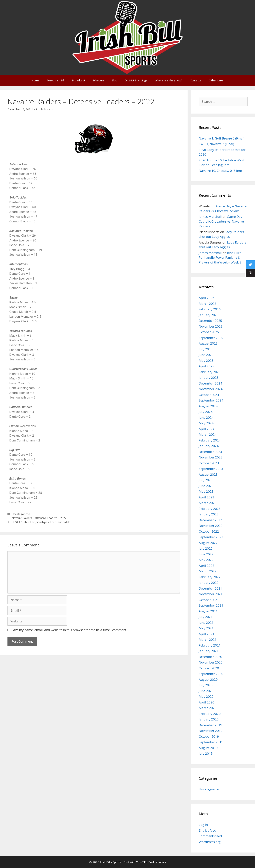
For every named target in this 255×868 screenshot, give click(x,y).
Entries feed (208, 830)
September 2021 (211, 605)
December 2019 (210, 725)
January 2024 (209, 446)
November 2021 (211, 594)
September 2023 (211, 469)
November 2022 (211, 526)
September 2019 (211, 742)
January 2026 (209, 315)
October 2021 (209, 600)
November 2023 (211, 457)
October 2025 (209, 332)
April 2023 (207, 497)
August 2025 (208, 343)
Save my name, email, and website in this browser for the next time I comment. (69, 630)
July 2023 (206, 480)
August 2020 (208, 679)
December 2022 (210, 520)
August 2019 (208, 748)
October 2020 (209, 668)
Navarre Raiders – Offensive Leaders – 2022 (39, 518)
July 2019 (206, 753)
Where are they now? (169, 80)
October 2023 (209, 463)
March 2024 (208, 434)
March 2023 (208, 503)
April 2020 (207, 702)
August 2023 (208, 474)
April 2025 (207, 366)
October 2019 (209, 736)
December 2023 (210, 452)
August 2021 (208, 611)
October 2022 (209, 531)
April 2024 (207, 429)
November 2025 (211, 326)
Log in (203, 825)
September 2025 (211, 338)
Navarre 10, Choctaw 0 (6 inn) (220, 171)
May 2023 (206, 491)
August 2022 (208, 543)
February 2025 (210, 372)
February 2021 (210, 645)
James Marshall (210, 217)
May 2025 (206, 361)
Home (35, 80)
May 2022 (206, 560)
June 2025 (206, 355)
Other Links (216, 80)
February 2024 (210, 440)
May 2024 (206, 423)
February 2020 (210, 714)
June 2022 (206, 554)
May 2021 (206, 628)
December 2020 (210, 657)
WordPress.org (210, 842)
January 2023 (209, 514)
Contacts (196, 80)
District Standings (136, 80)
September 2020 (211, 674)
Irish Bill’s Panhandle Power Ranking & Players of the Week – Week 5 (220, 258)
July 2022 (206, 548)
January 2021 (209, 651)
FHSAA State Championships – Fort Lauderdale (41, 522)
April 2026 (207, 298)
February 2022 (210, 577)
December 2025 (210, 321)
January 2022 (209, 583)
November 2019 (211, 731)
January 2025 (209, 378)
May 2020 (206, 696)
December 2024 (210, 383)
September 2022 (211, 537)
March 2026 (208, 304)
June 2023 (206, 486)
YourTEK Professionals (151, 862)
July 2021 (206, 617)
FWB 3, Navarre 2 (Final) (216, 144)
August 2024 (208, 406)
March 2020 (208, 708)
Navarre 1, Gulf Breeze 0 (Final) (222, 138)
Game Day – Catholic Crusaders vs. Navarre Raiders (222, 221)
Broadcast (79, 80)
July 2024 (206, 412)
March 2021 (208, 640)
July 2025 (206, 349)
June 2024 (206, 417)
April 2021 (207, 634)
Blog (114, 80)
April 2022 (207, 566)
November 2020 (211, 662)
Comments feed (210, 836)
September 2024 (211, 400)
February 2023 (210, 509)
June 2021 (206, 623)
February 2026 (210, 309)
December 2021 (210, 588)
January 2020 (209, 719)
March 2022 (208, 571)
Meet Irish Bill (56, 80)
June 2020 (206, 691)
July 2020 (206, 685)
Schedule (98, 80)
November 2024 (211, 389)
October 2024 (209, 395)
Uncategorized (21, 514)
